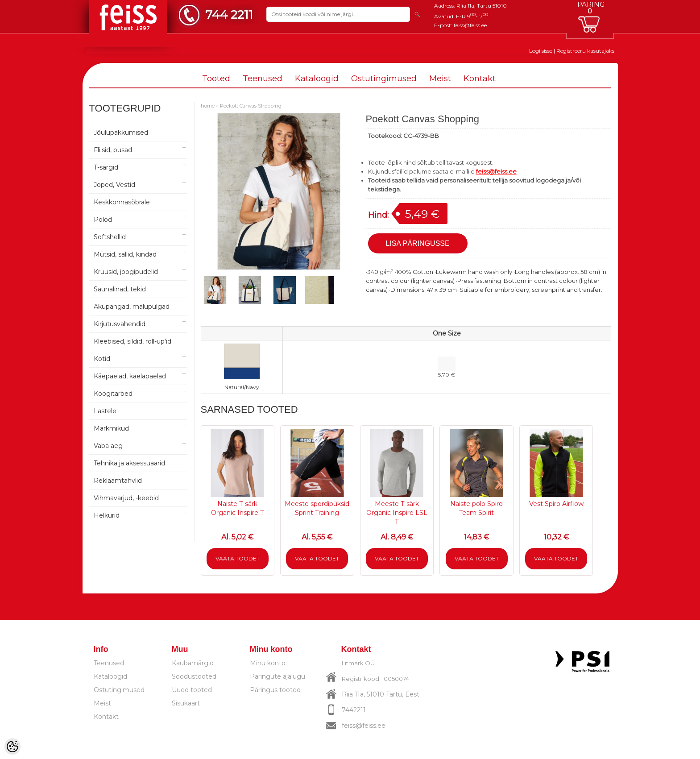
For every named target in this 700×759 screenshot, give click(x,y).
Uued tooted (192, 690)
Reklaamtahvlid (118, 481)
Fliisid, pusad (113, 150)
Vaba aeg (108, 446)
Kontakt (480, 79)
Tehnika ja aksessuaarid (129, 463)
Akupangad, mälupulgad (132, 307)
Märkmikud (111, 428)
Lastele (105, 411)
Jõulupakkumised (121, 133)
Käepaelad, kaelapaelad (130, 376)
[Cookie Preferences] (12, 747)
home (208, 106)
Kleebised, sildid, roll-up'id (133, 341)
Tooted (216, 79)
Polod (103, 220)
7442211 (354, 710)
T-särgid (106, 167)
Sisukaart (186, 703)
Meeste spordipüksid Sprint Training (317, 508)
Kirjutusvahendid (120, 324)
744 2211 (229, 15)
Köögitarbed (113, 394)
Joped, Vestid (114, 185)
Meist (440, 79)
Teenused (263, 79)
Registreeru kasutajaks (585, 51)
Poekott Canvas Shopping (251, 106)
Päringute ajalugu (278, 676)
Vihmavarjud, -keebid (126, 498)
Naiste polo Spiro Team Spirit (476, 508)
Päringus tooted (275, 690)
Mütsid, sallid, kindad (125, 254)
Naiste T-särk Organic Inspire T (237, 508)
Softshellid (110, 237)
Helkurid (107, 515)
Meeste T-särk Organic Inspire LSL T (397, 513)
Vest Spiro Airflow (556, 504)
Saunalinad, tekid (120, 289)
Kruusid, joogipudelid (126, 272)
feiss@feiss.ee (470, 25)
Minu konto (268, 663)
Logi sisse (541, 51)
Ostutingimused (384, 79)
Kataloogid (317, 79)
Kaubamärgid (193, 663)
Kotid (102, 359)
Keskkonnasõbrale (122, 202)
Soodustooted (194, 676)
